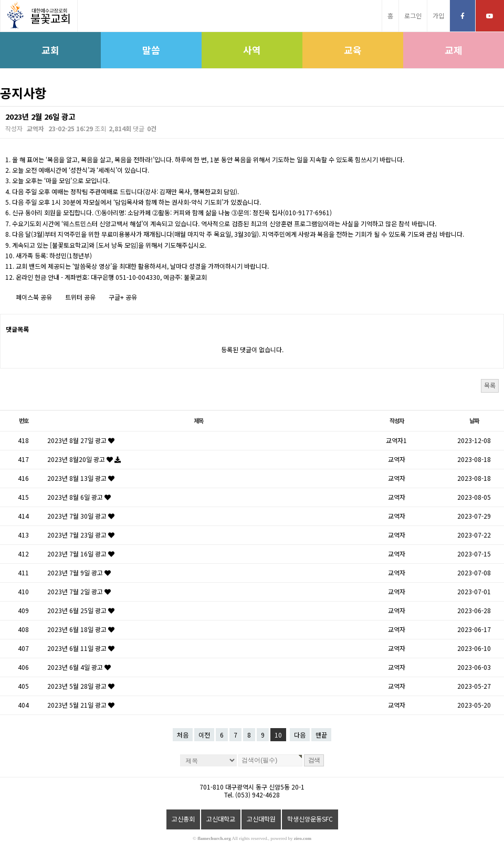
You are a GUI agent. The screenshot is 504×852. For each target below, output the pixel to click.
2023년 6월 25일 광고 (81, 610)
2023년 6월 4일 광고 (79, 667)
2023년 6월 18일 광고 (81, 629)
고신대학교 (221, 819)
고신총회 (183, 819)
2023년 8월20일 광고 (84, 459)
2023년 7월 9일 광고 (79, 572)
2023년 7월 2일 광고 (79, 591)
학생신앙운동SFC (310, 819)
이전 (204, 735)
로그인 (413, 15)
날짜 (474, 420)
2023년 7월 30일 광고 (81, 516)
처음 (183, 735)
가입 (438, 15)
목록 (490, 385)
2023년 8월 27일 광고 (81, 440)
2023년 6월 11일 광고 (81, 648)
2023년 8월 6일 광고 (79, 497)
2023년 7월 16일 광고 (81, 554)
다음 (300, 735)
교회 (50, 50)
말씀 (151, 50)
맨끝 (321, 735)
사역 (252, 50)
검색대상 (0, 106)
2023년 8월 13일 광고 (81, 478)
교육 (353, 50)
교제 (454, 50)
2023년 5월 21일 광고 (81, 705)
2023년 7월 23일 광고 (81, 535)
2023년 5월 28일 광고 (81, 686)
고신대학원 (261, 819)
